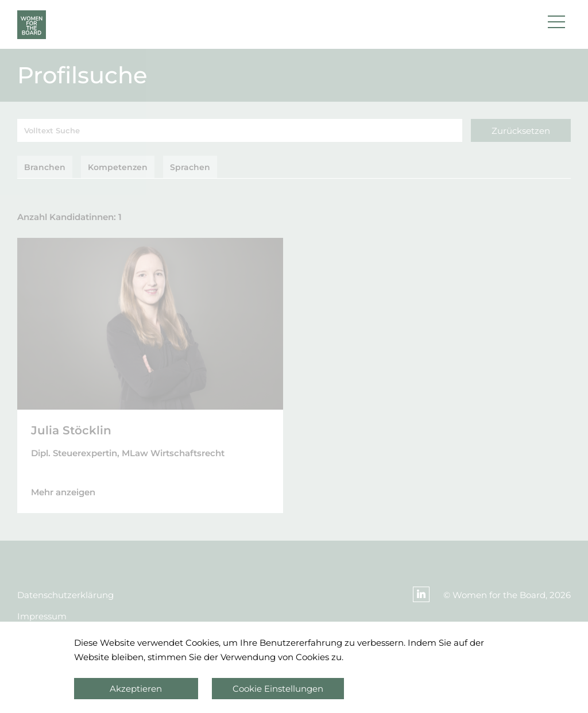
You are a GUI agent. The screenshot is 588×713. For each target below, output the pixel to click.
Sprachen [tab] (190, 167)
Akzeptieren (136, 689)
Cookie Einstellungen (278, 689)
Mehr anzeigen (63, 492)
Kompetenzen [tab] (118, 167)
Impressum (42, 616)
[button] (556, 25)
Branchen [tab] (45, 167)
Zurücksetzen (521, 131)
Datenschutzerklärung (65, 595)
